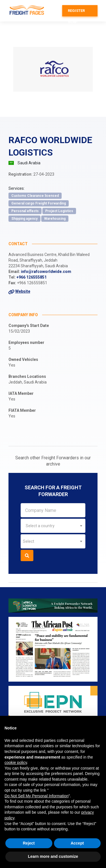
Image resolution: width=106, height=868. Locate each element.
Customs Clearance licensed (35, 196)
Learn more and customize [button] (53, 856)
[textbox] (53, 526)
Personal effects (25, 211)
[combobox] (53, 526)
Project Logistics (59, 211)
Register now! (76, 12)
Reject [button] (29, 843)
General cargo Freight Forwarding (39, 203)
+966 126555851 (32, 277)
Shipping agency (24, 219)
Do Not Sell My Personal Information (36, 796)
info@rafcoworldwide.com (46, 272)
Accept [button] (77, 843)
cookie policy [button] (16, 763)
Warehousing (55, 219)
